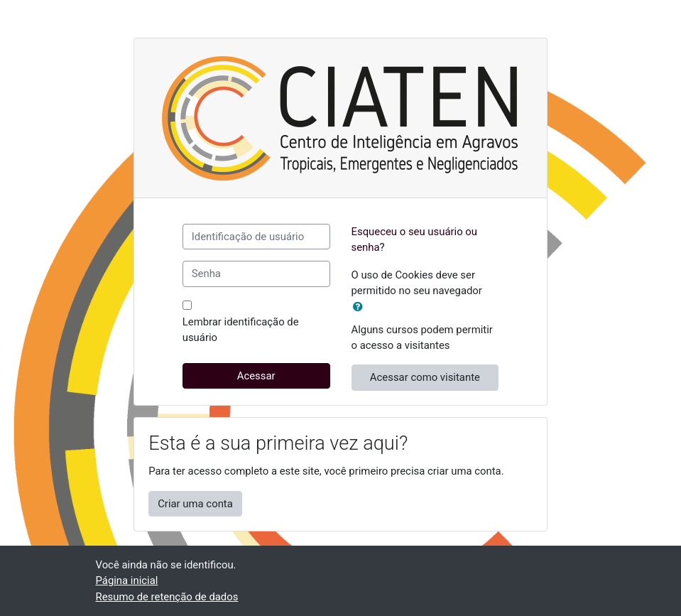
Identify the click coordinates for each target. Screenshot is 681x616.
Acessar (256, 376)
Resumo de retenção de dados (167, 597)
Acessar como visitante (425, 377)
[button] (361, 307)
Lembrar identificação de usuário (241, 330)
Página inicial (127, 580)
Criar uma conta (195, 504)
